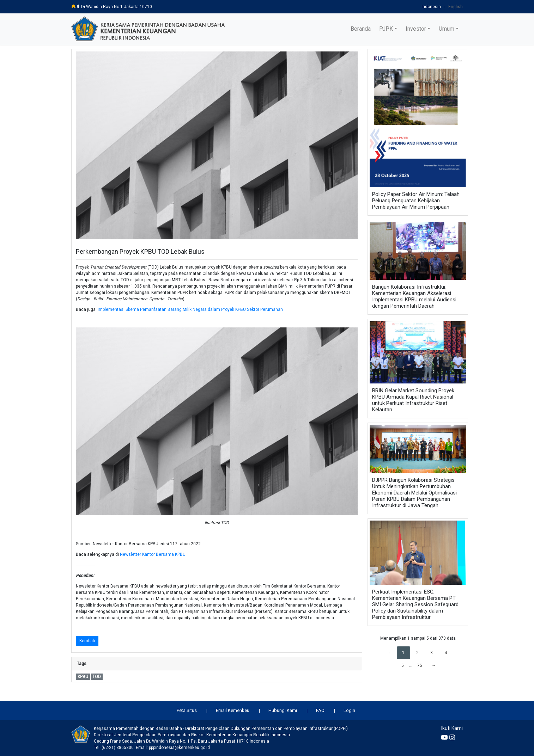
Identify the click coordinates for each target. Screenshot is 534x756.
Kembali (87, 641)
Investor (416, 29)
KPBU (83, 677)
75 (420, 665)
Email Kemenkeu (233, 710)
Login (349, 710)
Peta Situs (187, 710)
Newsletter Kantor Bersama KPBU (153, 554)
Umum (447, 29)
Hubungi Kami (283, 710)
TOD (97, 677)
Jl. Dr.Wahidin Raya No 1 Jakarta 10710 (112, 7)
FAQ (320, 710)
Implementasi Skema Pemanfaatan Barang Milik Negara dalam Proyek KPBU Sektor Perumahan (190, 309)
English (456, 7)
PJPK (386, 29)
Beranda (361, 29)
